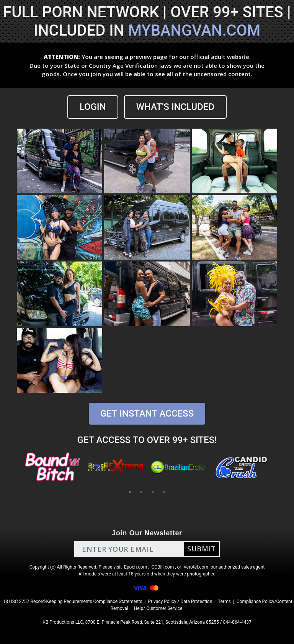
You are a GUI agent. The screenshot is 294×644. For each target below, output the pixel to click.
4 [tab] (164, 492)
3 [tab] (153, 492)
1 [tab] (130, 492)
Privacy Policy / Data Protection (180, 602)
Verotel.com (196, 567)
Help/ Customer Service (158, 608)
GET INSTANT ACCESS (147, 414)
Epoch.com (136, 567)
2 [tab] (141, 492)
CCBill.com (163, 567)
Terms (224, 602)
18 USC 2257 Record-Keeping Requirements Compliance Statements (72, 602)
